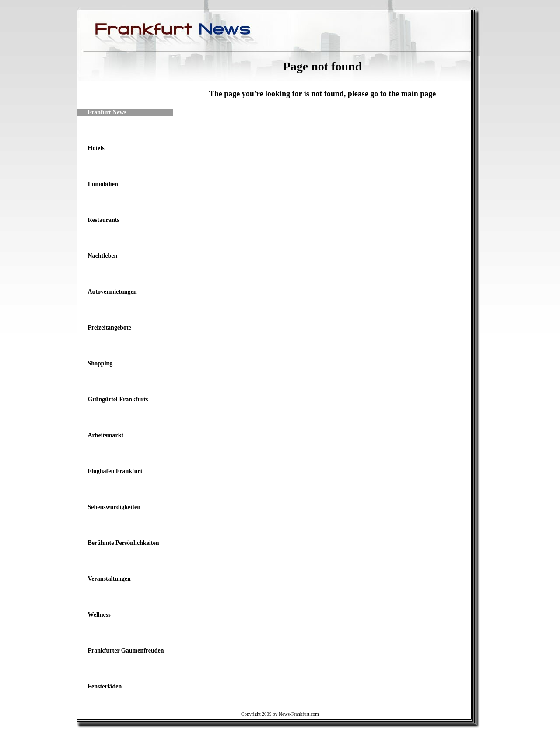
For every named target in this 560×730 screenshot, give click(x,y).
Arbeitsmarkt (106, 435)
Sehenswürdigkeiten (114, 507)
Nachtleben (103, 256)
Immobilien (103, 184)
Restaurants (104, 220)
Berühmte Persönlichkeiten (124, 543)
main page (419, 94)
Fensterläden (105, 686)
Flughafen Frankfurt (115, 471)
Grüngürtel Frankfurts (118, 399)
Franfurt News (107, 112)
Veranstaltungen (109, 579)
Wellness (99, 615)
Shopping (100, 363)
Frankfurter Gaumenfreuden (126, 651)
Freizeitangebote (110, 328)
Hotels (96, 148)
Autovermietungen (112, 292)
